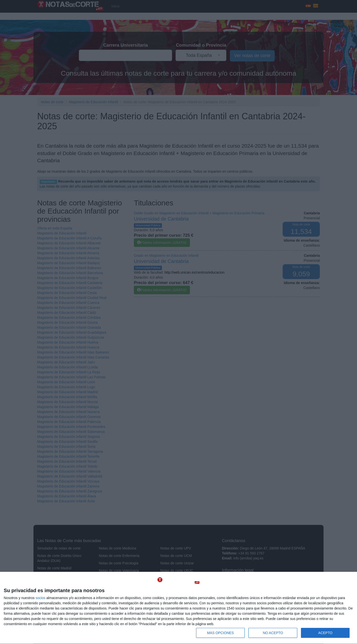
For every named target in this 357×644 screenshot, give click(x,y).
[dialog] (178, 608)
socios (40, 598)
